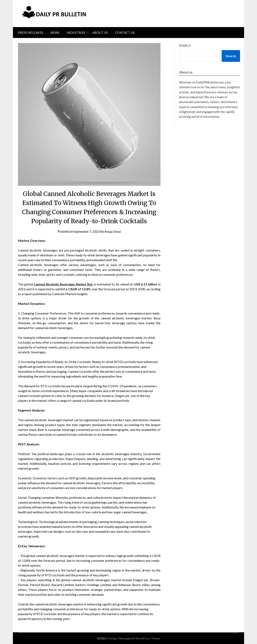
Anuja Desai (114, 231)
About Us (100, 33)
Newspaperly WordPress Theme (139, 638)
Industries (76, 33)
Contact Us (125, 33)
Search (185, 45)
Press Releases (31, 33)
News (55, 33)
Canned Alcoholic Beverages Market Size (64, 284)
